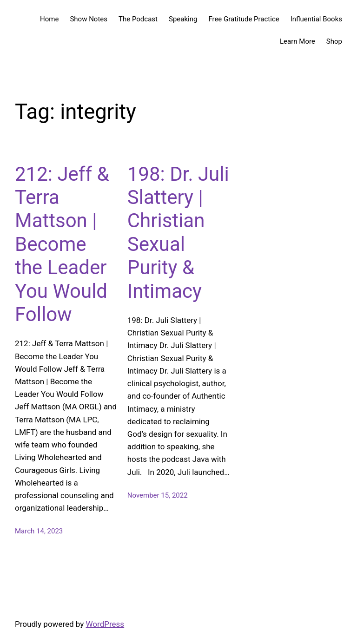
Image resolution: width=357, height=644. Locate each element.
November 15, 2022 (158, 495)
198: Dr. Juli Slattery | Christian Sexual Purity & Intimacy (178, 233)
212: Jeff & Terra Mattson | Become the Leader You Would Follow (62, 244)
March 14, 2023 (39, 531)
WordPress (105, 624)
